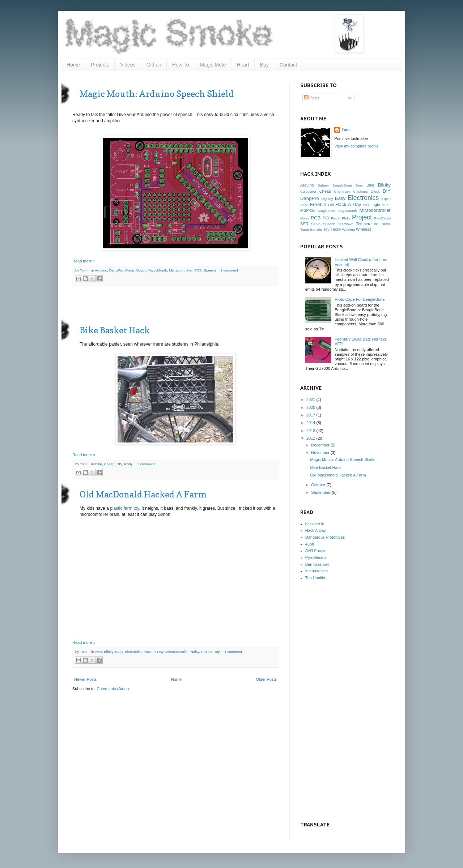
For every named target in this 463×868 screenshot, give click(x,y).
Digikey (327, 199)
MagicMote (327, 211)
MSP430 (308, 210)
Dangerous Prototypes (325, 537)
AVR (98, 652)
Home (73, 65)
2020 (311, 407)
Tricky (336, 229)
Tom (84, 270)
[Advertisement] (175, 306)
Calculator (308, 191)
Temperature (367, 224)
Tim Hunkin (315, 578)
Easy (119, 652)
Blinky (109, 652)
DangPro (116, 270)
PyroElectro (383, 218)
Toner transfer (311, 229)
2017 (311, 415)
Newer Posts (85, 679)
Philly (128, 464)
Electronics (133, 652)
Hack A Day (316, 530)
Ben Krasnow (317, 564)
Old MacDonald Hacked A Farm (143, 494)
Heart (243, 65)
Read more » (84, 261)
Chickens (360, 191)
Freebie (318, 204)
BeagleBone (342, 185)
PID (326, 218)
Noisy (195, 652)
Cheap (109, 464)
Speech (210, 270)
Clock (375, 191)
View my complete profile (356, 146)
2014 (311, 423)
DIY (119, 464)
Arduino (101, 270)
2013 (311, 431)
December (320, 445)
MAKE (386, 205)
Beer (359, 185)
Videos (128, 65)
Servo (316, 224)
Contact (288, 65)
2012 (311, 438)
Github (154, 65)
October (318, 485)
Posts (312, 98)
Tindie (386, 224)
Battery (323, 185)
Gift (331, 205)
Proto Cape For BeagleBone (360, 299)
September (321, 492)
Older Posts (266, 679)
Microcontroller (181, 270)
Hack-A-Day (154, 652)
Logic (375, 205)
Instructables (317, 571)
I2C (366, 205)
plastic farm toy (124, 508)
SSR (304, 224)
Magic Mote (213, 65)
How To (180, 65)
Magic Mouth (135, 270)
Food (304, 205)
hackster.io (315, 524)
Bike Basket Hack (115, 330)
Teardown (346, 224)
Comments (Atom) (113, 689)
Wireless (364, 229)
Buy (264, 65)
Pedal (335, 218)
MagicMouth (157, 270)
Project (207, 652)
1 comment (229, 270)
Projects (100, 65)
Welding (349, 229)
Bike (99, 464)
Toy (217, 652)
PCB (198, 270)
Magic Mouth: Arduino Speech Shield (157, 94)
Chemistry (342, 191)
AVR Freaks (316, 551)
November (320, 453)
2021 (311, 399)
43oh (310, 544)
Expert (386, 199)
